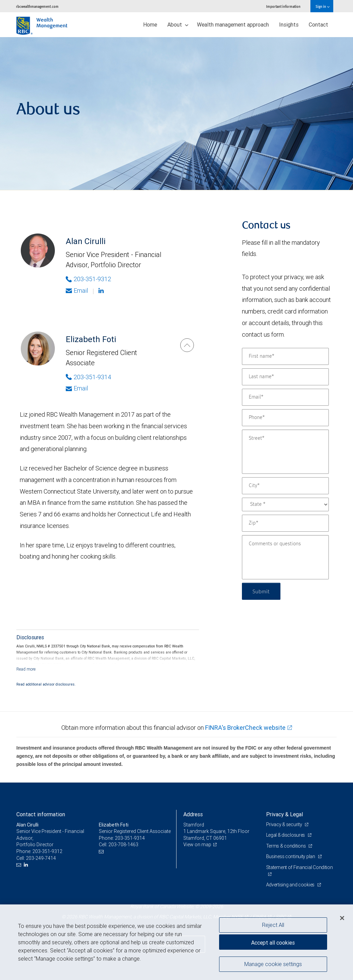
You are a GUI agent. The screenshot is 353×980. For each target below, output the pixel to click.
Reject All (273, 925)
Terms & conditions (287, 846)
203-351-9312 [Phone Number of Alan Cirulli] (88, 279)
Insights (289, 25)
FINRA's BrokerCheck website (245, 728)
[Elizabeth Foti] (187, 345)
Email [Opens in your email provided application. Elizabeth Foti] (77, 388)
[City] (285, 486)
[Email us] (20, 865)
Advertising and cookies (291, 885)
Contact (318, 25)
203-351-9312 (47, 851)
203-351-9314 (130, 838)
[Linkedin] (102, 291)
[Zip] (285, 523)
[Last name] (285, 377)
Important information (283, 6)
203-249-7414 (41, 858)
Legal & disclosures (286, 835)
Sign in (323, 6)
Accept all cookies (273, 943)
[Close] (342, 918)
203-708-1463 (123, 845)
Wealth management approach (233, 25)
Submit (261, 591)
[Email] (285, 397)
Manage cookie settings (273, 964)
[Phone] (285, 418)
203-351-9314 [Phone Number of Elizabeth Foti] (88, 377)
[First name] (285, 356)
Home (150, 25)
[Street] (285, 452)
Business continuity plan (291, 856)
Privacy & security (285, 824)
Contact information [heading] (41, 814)
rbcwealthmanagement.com (37, 6)
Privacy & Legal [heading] (285, 814)
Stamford (194, 825)
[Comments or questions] (285, 557)
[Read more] (26, 669)
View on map (197, 845)
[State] (285, 504)
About (178, 25)
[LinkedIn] (27, 865)
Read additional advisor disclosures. (46, 684)
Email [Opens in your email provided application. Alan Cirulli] (77, 291)
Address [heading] (193, 814)
